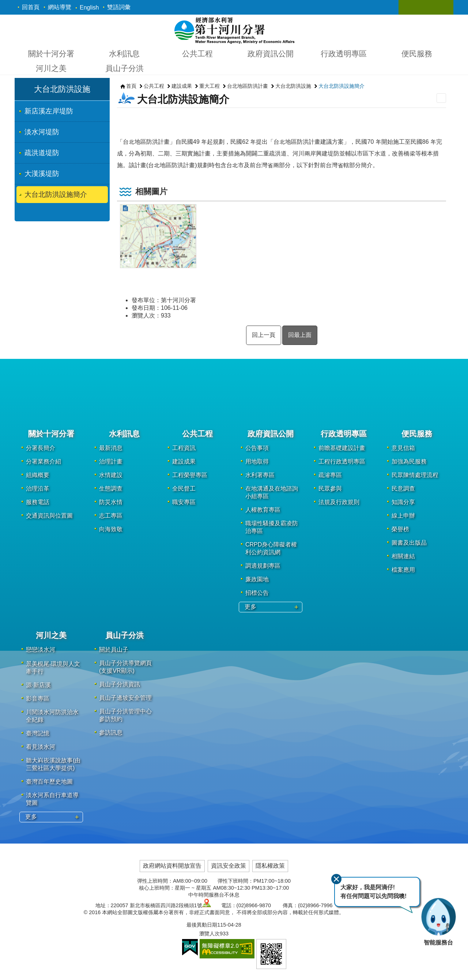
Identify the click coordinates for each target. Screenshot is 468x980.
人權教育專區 (263, 510)
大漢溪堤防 (42, 174)
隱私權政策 (270, 866)
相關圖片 (151, 192)
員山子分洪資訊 (120, 684)
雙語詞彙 (119, 7)
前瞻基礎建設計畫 (342, 448)
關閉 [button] (411, 7)
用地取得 (257, 461)
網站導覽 (60, 7)
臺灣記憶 (38, 733)
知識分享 (403, 502)
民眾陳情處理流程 (415, 475)
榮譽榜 (400, 529)
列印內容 (441, 98)
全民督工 (184, 489)
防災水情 (111, 502)
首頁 (131, 86)
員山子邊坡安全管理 (125, 698)
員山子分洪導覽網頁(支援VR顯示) (125, 667)
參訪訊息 (111, 733)
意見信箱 (403, 448)
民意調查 (403, 489)
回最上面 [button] (300, 335)
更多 (250, 607)
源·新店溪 (38, 685)
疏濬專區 (330, 475)
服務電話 (38, 502)
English (89, 7)
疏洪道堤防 (42, 153)
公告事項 (257, 448)
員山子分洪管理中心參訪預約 (125, 715)
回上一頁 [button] (264, 335)
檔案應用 (403, 570)
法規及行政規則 (339, 502)
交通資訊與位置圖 (49, 516)
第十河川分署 (234, 30)
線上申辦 (403, 516)
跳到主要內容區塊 (4, 4)
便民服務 (417, 54)
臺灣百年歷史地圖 (49, 782)
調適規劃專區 (263, 566)
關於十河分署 (51, 54)
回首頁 (31, 7)
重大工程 (210, 86)
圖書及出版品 (409, 543)
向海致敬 (111, 529)
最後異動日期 (202, 925)
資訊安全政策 (229, 866)
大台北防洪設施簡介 (56, 194)
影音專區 (38, 699)
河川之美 (51, 68)
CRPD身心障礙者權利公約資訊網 (271, 548)
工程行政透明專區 (342, 461)
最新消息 (111, 448)
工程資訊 (184, 448)
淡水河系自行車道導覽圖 (52, 799)
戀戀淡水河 (41, 649)
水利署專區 (260, 475)
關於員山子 (114, 649)
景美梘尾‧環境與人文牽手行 (53, 668)
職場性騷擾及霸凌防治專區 (272, 527)
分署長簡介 (41, 448)
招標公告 (257, 593)
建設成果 (182, 86)
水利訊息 (124, 54)
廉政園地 (257, 579)
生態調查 (111, 489)
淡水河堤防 (42, 132)
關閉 (334, 877)
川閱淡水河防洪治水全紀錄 (52, 716)
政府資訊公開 (271, 54)
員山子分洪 (124, 68)
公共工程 (197, 54)
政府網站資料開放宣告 (172, 866)
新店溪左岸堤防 (49, 111)
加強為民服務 (409, 461)
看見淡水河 (41, 747)
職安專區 (184, 502)
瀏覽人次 (210, 934)
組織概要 (38, 475)
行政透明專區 (344, 54)
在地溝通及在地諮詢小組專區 (272, 492)
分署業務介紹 (44, 461)
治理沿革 (38, 489)
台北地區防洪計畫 (248, 86)
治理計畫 (111, 461)
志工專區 (111, 516)
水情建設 (111, 475)
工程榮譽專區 (190, 475)
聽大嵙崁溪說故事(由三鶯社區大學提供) (53, 764)
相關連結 (403, 556)
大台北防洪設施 (62, 89)
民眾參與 (330, 489)
